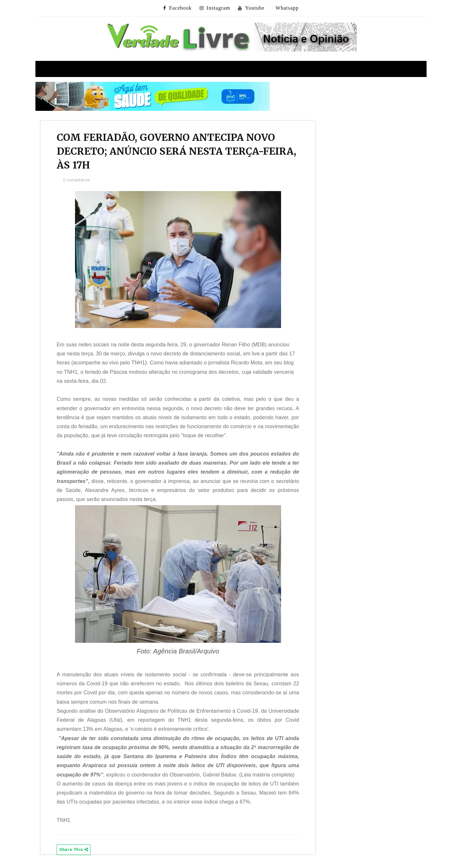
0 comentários (76, 180)
